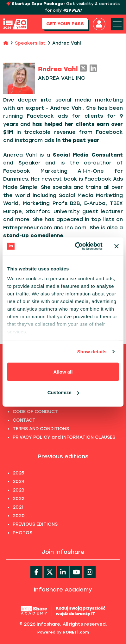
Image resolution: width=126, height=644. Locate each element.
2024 (19, 482)
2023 (19, 490)
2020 (19, 516)
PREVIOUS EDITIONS (35, 524)
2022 (19, 499)
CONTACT (24, 420)
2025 (18, 473)
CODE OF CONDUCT (35, 412)
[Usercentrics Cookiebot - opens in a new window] (77, 246)
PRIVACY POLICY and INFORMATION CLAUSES (64, 437)
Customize (63, 392)
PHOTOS (22, 533)
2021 (18, 507)
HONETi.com (76, 632)
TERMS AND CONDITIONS (41, 429)
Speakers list (30, 43)
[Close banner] (117, 246)
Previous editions (63, 456)
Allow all (63, 372)
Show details (92, 352)
